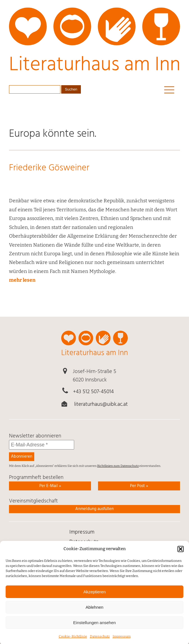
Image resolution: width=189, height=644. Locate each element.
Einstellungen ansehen (95, 627)
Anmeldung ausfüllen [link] (94, 509)
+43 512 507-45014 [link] (93, 392)
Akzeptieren (94, 596)
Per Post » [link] (139, 486)
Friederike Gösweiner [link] (49, 168)
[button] (181, 553)
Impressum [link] (122, 641)
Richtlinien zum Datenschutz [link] (118, 466)
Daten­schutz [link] (100, 641)
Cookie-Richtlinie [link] (73, 641)
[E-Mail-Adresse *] (42, 445)
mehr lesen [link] (22, 280)
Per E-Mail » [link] (50, 486)
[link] (94, 43)
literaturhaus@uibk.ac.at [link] (101, 404)
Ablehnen (94, 612)
